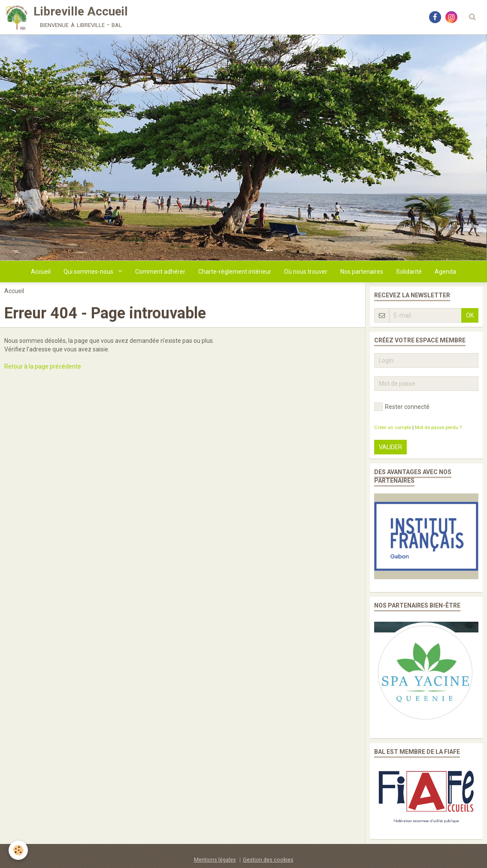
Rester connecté (402, 407)
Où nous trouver (306, 272)
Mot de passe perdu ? (438, 428)
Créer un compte (393, 428)
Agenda (445, 272)
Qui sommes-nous (89, 272)
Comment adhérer (160, 272)
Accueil (41, 272)
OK (470, 315)
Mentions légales (215, 860)
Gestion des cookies (268, 860)
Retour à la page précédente (43, 366)
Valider (390, 447)
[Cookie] (18, 850)
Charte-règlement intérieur (235, 272)
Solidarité (409, 272)
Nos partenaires (362, 272)
